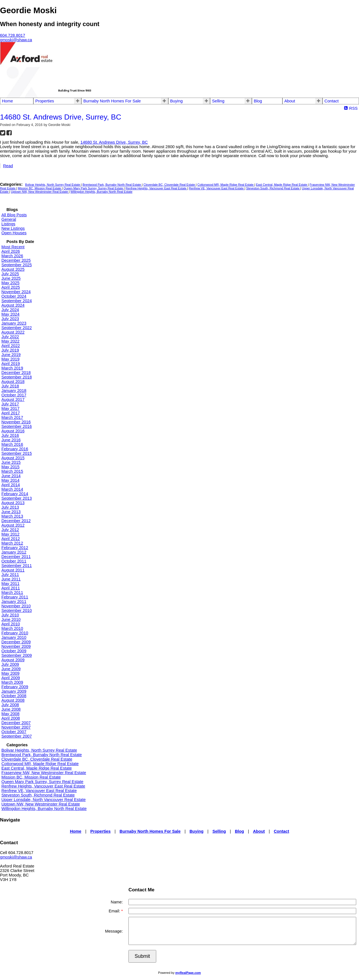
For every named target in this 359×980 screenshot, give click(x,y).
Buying (177, 101)
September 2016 (17, 426)
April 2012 (11, 539)
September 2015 (17, 453)
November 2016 (16, 422)
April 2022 (11, 346)
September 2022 (17, 328)
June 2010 (11, 619)
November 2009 (16, 646)
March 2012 (12, 543)
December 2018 (16, 373)
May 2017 (10, 408)
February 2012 (15, 548)
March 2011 (12, 593)
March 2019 (12, 368)
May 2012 (10, 534)
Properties (45, 101)
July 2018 (10, 386)
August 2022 (13, 332)
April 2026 (11, 251)
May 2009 (10, 673)
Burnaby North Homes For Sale (112, 101)
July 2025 (10, 274)
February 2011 (15, 597)
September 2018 (17, 377)
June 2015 (11, 462)
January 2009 (14, 691)
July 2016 (10, 435)
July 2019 (10, 350)
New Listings (13, 228)
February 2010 (15, 633)
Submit (142, 956)
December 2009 (16, 642)
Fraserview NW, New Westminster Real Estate (44, 773)
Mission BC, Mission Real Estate (40, 188)
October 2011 (14, 561)
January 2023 (14, 323)
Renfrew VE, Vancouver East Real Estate (217, 188)
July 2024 (10, 310)
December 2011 (16, 557)
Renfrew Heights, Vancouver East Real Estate (157, 188)
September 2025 (17, 265)
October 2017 (14, 395)
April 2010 (11, 624)
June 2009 (11, 669)
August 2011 (13, 570)
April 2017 (11, 413)
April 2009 (11, 678)
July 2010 (10, 615)
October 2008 (14, 696)
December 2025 (16, 260)
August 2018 (13, 382)
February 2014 (15, 494)
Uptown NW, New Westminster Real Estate (40, 192)
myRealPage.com (188, 973)
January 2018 (14, 391)
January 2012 (14, 552)
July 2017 (10, 404)
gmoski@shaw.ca (16, 857)
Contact (332, 101)
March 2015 (12, 471)
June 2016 (11, 440)
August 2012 (13, 525)
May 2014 (10, 480)
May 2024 (10, 314)
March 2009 (12, 682)
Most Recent (13, 247)
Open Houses (14, 233)
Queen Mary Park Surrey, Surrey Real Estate (94, 188)
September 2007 (17, 736)
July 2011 (10, 575)
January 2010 (14, 637)
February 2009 (15, 687)
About (290, 101)
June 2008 (11, 709)
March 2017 (12, 417)
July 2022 (10, 337)
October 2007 (14, 732)
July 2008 (10, 705)
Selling (218, 101)
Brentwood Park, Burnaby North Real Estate (112, 185)
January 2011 (14, 602)
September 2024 (17, 301)
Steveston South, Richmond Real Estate (273, 188)
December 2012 (16, 521)
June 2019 (11, 355)
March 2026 (12, 256)
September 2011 (17, 566)
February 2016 (15, 449)
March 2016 (12, 444)
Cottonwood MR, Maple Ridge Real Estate (226, 185)
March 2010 (12, 628)
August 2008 (13, 700)
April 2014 (11, 485)
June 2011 (11, 579)
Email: (115, 911)
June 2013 (11, 512)
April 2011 (11, 588)
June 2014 (11, 476)
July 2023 (10, 319)
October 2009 (14, 651)
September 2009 (17, 655)
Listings (8, 224)
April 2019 (11, 364)
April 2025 (11, 287)
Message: (114, 931)
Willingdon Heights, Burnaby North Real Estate (101, 192)
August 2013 (13, 503)
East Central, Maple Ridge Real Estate (282, 185)
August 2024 (13, 305)
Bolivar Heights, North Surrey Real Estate (53, 185)
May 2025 (10, 283)
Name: (117, 902)
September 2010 (17, 611)
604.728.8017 (13, 35)
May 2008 (10, 714)
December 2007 (16, 723)
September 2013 (17, 498)
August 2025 (13, 269)
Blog (258, 101)
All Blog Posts (14, 215)
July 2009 (10, 664)
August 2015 (13, 458)
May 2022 (10, 341)
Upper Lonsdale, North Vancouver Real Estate (43, 800)
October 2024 (14, 296)
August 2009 (13, 660)
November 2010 (16, 606)
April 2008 (11, 718)
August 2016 (13, 431)
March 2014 (12, 489)
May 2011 (10, 584)
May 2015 (10, 467)
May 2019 (10, 359)
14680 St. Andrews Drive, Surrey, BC (114, 142)
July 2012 (10, 530)
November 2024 (16, 292)
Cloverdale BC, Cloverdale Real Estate (170, 185)
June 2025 (11, 278)
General (9, 219)
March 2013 (12, 516)
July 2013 (10, 507)
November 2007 (16, 727)
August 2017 (13, 400)
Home (7, 101)
